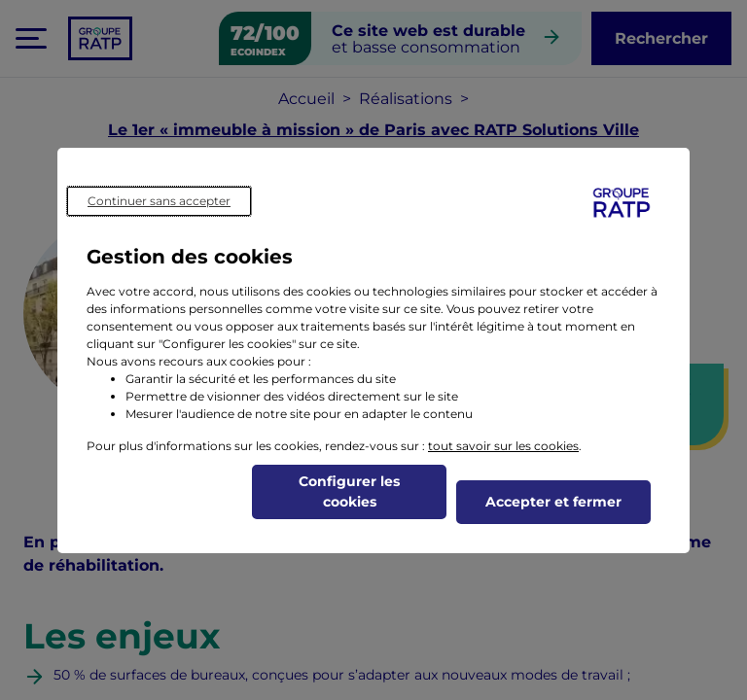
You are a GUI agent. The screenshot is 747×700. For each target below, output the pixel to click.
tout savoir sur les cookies (503, 446)
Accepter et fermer (553, 502)
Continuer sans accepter (159, 201)
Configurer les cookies (349, 491)
